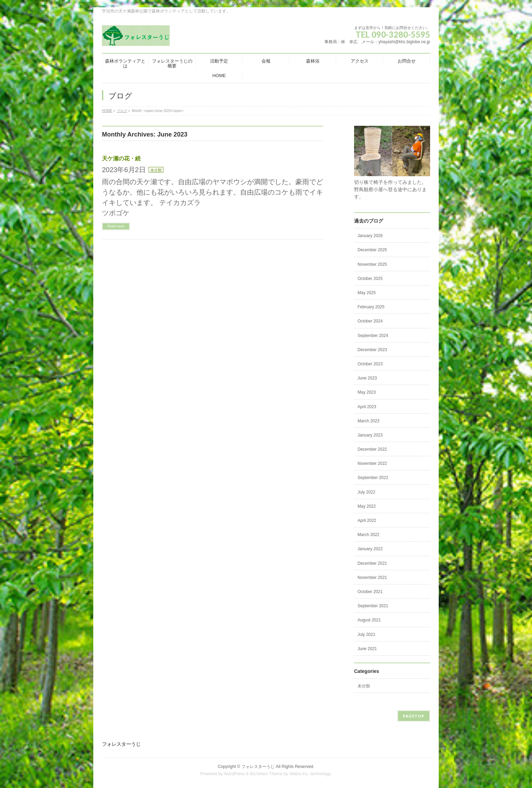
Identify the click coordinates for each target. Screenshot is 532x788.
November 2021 (372, 578)
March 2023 (368, 421)
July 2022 (366, 492)
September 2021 (373, 606)
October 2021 (370, 592)
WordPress (234, 774)
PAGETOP (414, 716)
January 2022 (370, 549)
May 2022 (367, 506)
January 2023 (370, 435)
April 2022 (367, 520)
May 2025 (367, 293)
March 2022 (368, 535)
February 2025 (371, 307)
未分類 (156, 170)
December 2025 (372, 250)
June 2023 (367, 378)
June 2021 (367, 649)
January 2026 (370, 236)
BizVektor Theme (266, 774)
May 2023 (367, 392)
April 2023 (367, 407)
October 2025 (370, 279)
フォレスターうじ (258, 767)
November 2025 (372, 264)
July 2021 (366, 635)
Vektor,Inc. (299, 774)
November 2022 (372, 463)
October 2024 (370, 321)
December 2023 (372, 350)
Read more (116, 226)
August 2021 (369, 620)
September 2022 (373, 478)
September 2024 (373, 336)
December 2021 (372, 563)
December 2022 (372, 449)
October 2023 (370, 364)
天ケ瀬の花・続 (121, 158)
